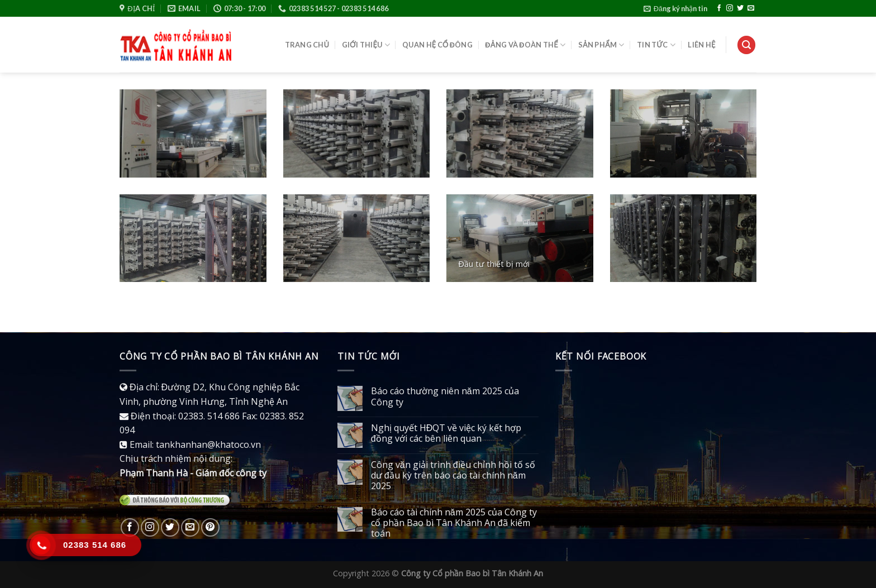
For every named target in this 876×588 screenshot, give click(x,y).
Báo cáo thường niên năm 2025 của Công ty (445, 396)
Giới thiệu (366, 45)
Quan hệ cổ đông (437, 45)
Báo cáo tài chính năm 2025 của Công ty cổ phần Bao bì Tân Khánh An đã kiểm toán (454, 523)
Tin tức (656, 45)
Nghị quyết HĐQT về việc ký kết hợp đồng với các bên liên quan (446, 433)
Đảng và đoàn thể (525, 45)
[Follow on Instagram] (730, 8)
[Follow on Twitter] (740, 8)
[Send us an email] (751, 8)
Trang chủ (307, 45)
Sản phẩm (601, 45)
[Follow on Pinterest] (210, 527)
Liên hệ (701, 45)
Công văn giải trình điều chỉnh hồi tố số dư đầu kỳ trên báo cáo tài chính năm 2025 (453, 476)
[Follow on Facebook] (719, 8)
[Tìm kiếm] (746, 45)
